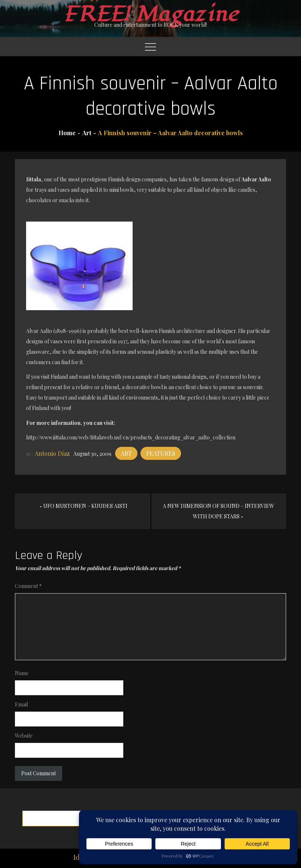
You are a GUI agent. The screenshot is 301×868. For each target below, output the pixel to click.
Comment (28, 586)
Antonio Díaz (52, 453)
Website (24, 736)
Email (21, 704)
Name (22, 673)
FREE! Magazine (150, 14)
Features (161, 453)
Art (126, 453)
